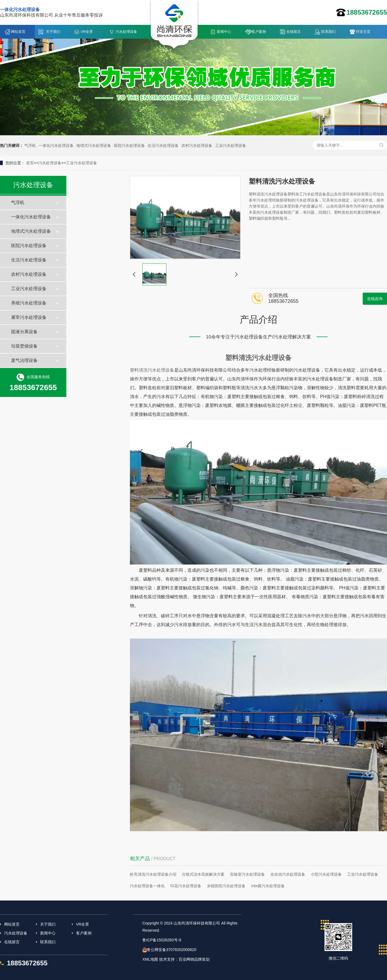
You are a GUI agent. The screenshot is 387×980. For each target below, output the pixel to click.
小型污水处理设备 (326, 874)
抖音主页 (363, 32)
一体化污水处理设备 (56, 145)
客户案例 (259, 32)
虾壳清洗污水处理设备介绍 (153, 874)
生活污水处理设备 (163, 145)
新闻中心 (224, 32)
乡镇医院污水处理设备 (226, 886)
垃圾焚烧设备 (24, 346)
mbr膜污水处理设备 (268, 886)
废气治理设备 (24, 360)
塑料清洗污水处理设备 (258, 358)
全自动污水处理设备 (288, 874)
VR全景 (87, 32)
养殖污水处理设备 (29, 303)
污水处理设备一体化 (147, 886)
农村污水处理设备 (197, 145)
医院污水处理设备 (129, 145)
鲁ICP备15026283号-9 (162, 940)
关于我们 (53, 32)
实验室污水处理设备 (247, 874)
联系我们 (328, 32)
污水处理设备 (126, 32)
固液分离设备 (24, 332)
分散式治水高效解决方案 (203, 874)
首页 (30, 163)
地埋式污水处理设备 (94, 145)
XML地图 (150, 959)
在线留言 (294, 32)
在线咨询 (375, 299)
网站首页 (18, 32)
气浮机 (30, 145)
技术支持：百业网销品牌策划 (184, 959)
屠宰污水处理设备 (29, 317)
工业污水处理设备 (231, 145)
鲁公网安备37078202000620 (172, 950)
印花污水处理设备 (186, 886)
